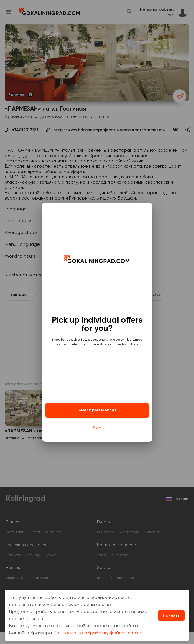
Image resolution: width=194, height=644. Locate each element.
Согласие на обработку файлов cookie (98, 633)
